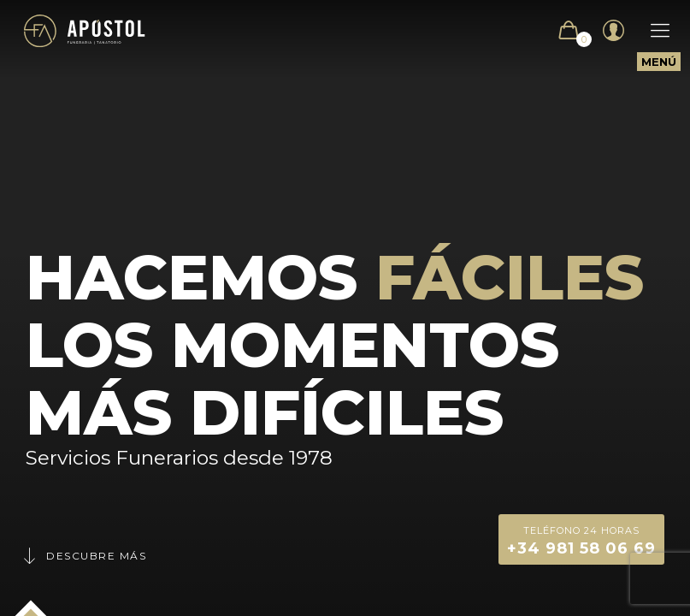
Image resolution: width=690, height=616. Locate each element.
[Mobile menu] (652, 31)
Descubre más (84, 556)
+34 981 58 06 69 (581, 539)
